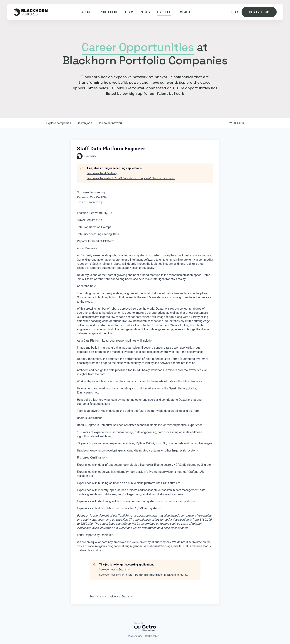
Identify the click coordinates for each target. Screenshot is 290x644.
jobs (85, 123)
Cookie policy (152, 636)
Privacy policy (135, 636)
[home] (30, 12)
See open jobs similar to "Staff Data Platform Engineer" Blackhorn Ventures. (131, 178)
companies (59, 123)
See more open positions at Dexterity (111, 597)
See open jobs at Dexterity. (102, 173)
